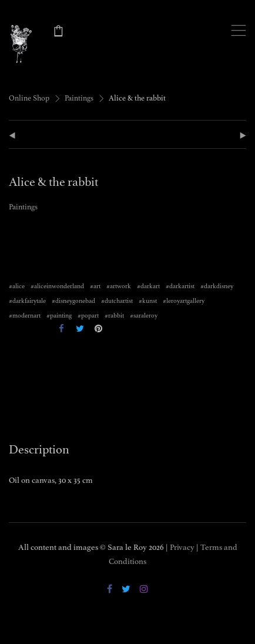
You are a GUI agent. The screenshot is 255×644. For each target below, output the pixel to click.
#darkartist (180, 286)
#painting (59, 316)
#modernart (25, 316)
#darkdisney (217, 286)
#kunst (148, 301)
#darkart (148, 286)
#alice (17, 286)
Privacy (182, 547)
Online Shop (29, 98)
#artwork (119, 286)
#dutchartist (117, 301)
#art (95, 286)
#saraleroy (144, 316)
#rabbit (114, 316)
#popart (88, 316)
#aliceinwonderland (57, 286)
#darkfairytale (27, 301)
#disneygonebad (73, 301)
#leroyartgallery (184, 301)
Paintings (79, 98)
